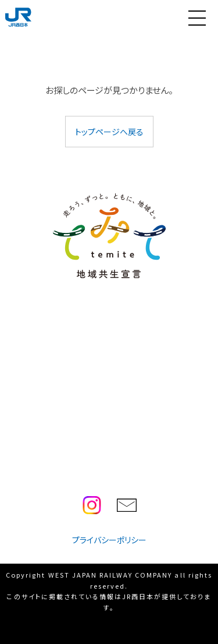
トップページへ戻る (109, 132)
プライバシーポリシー (109, 540)
